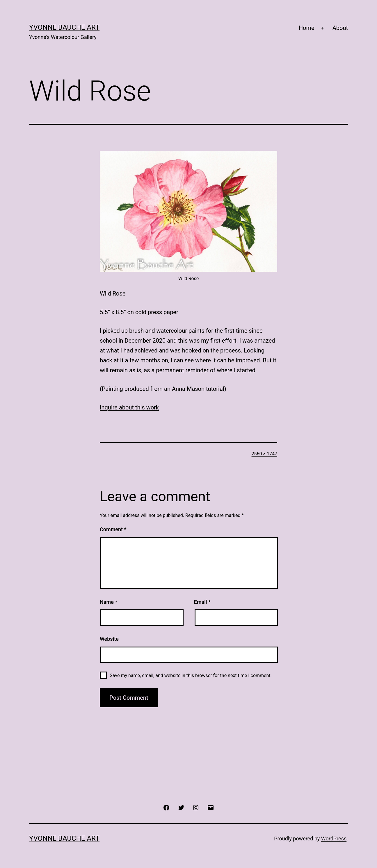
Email (202, 602)
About (340, 28)
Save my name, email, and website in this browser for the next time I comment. (191, 675)
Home (307, 28)
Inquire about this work (129, 407)
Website (109, 639)
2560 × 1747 (264, 454)
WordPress (334, 839)
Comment (113, 529)
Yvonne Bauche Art (64, 27)
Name (109, 602)
